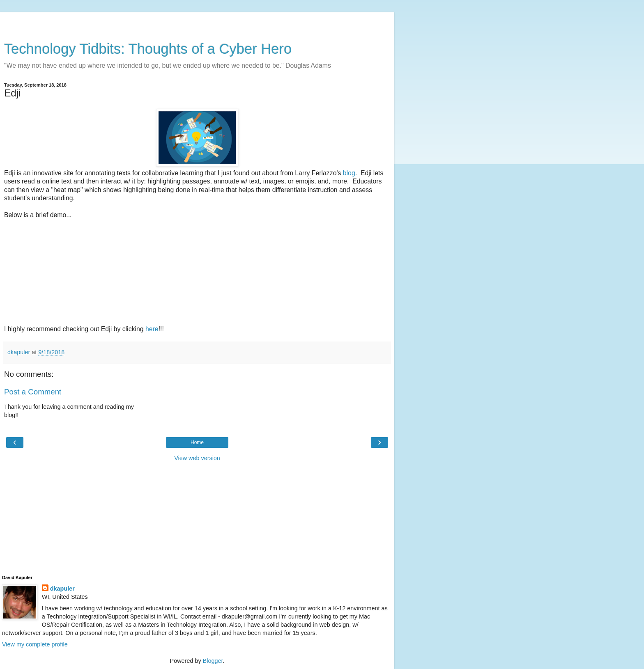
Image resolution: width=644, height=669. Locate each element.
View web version (197, 458)
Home (197, 442)
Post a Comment (33, 392)
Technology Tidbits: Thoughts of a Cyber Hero (148, 49)
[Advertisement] (197, 23)
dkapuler (62, 589)
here (152, 329)
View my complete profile (35, 644)
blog (349, 173)
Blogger (213, 661)
